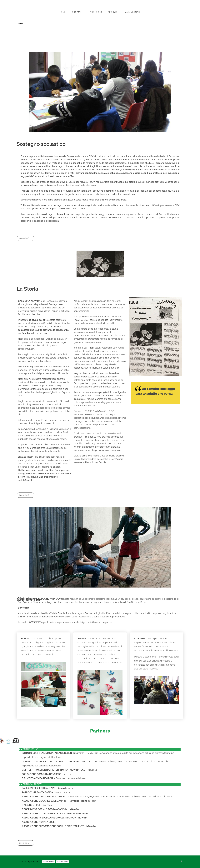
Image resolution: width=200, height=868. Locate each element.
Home (20, 24)
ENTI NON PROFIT (32, 784)
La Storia (27, 289)
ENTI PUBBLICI (31, 749)
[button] (100, 749)
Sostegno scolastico (41, 144)
